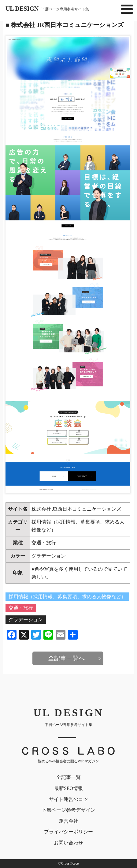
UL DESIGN (47, 9)
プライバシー (68, 832)
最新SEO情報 (68, 788)
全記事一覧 (68, 777)
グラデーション (49, 556)
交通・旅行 (44, 543)
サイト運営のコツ (68, 799)
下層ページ (68, 810)
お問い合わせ (68, 843)
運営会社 (68, 821)
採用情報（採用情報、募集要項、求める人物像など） (67, 597)
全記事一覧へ (66, 658)
